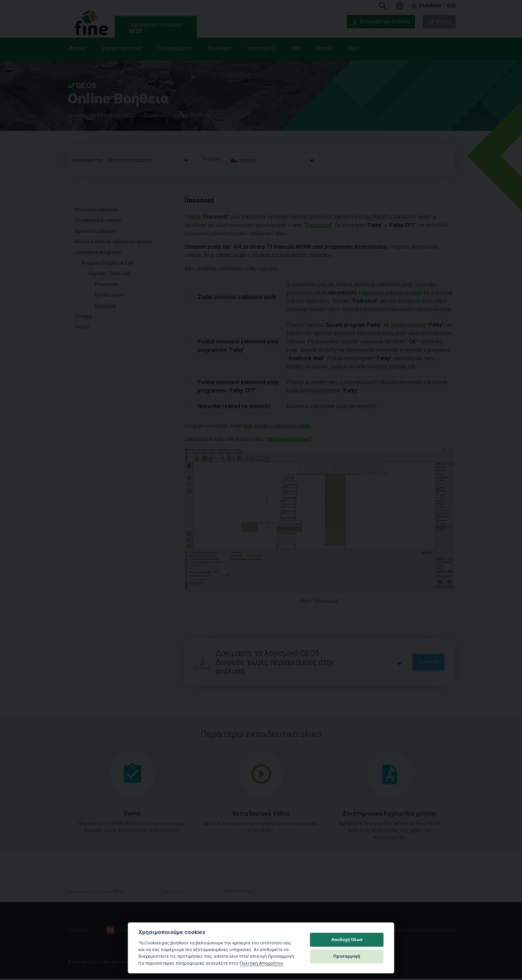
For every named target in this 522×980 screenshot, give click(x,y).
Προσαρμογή (347, 956)
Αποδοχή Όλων (347, 940)
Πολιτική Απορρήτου (261, 963)
